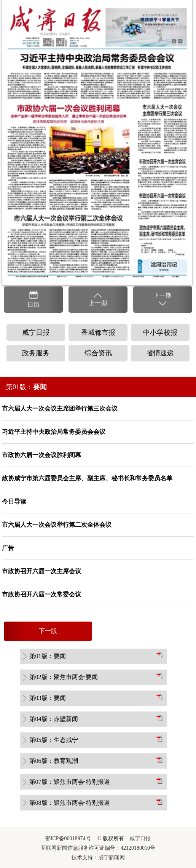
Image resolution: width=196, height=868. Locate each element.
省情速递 (160, 353)
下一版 (48, 631)
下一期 (163, 300)
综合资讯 (98, 353)
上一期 (98, 299)
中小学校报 (160, 332)
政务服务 (36, 353)
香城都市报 (98, 332)
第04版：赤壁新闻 (54, 719)
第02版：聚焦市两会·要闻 (64, 677)
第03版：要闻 (48, 698)
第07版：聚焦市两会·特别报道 (70, 782)
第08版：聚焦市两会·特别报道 (70, 803)
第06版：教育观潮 (54, 761)
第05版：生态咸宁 (54, 740)
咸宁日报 (36, 332)
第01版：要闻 (48, 656)
